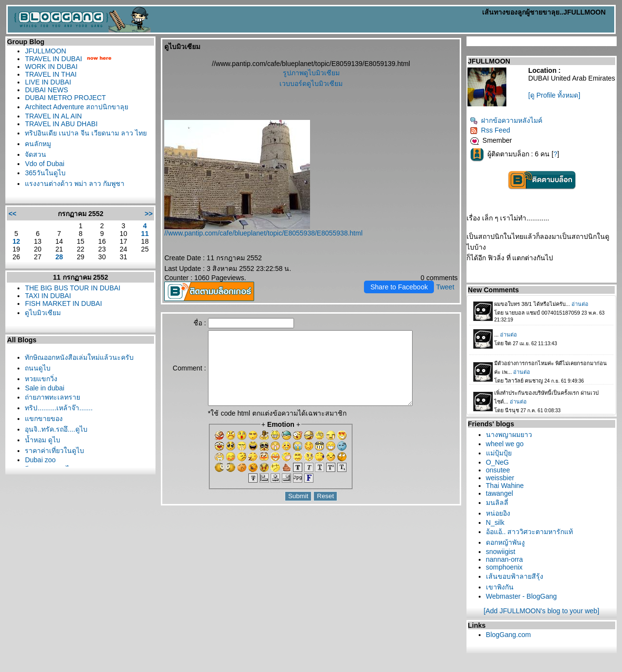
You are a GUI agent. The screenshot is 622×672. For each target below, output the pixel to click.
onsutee (498, 470)
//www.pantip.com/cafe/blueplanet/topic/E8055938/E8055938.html (263, 233)
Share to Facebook (399, 287)
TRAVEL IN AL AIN (53, 116)
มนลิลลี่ (497, 503)
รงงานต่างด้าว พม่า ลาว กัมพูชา (75, 184)
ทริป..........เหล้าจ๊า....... (59, 408)
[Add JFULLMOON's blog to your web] (541, 611)
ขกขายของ (44, 419)
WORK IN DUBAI (51, 67)
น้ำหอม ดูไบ (43, 440)
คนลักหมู (38, 144)
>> (149, 214)
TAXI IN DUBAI (48, 296)
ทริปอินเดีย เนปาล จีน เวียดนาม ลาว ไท (86, 133)
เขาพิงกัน (500, 587)
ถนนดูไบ (38, 368)
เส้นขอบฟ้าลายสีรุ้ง (515, 576)
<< (12, 214)
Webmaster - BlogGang (521, 596)
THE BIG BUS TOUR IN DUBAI (72, 288)
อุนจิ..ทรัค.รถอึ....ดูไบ (56, 429)
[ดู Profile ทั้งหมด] (554, 95)
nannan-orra (504, 559)
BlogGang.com (509, 635)
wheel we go (505, 444)
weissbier (500, 478)
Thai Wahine (505, 486)
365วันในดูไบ (45, 173)
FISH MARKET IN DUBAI (63, 303)
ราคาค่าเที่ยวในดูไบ (54, 451)
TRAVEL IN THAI (51, 74)
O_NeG (497, 462)
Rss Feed (490, 130)
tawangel (500, 493)
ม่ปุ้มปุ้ (499, 453)
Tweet (445, 287)
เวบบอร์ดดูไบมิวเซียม (311, 84)
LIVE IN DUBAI (48, 82)
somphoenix (504, 567)
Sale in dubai (44, 388)
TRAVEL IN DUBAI (53, 59)
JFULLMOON (45, 51)
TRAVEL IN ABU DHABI (61, 124)
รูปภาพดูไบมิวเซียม (311, 73)
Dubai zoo (40, 460)
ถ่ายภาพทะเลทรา (52, 397)
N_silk (495, 522)
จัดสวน (35, 154)
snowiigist (501, 552)
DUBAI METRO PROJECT (65, 98)
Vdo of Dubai (44, 164)
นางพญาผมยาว (509, 435)
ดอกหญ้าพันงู (505, 542)
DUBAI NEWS (46, 90)
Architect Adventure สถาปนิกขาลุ (76, 107)
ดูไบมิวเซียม (43, 313)
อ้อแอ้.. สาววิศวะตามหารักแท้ (530, 532)
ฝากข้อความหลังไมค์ (506, 120)
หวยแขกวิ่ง (41, 379)
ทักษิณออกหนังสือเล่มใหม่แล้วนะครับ (79, 357)
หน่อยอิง (498, 513)
